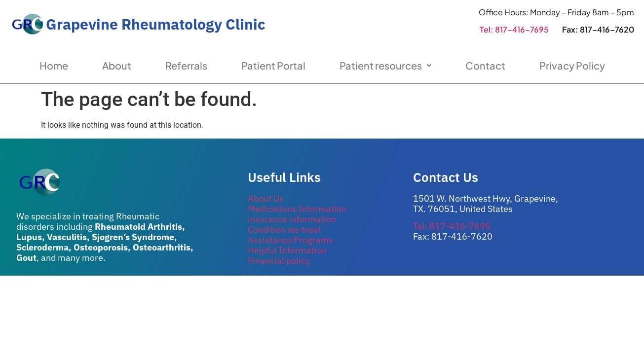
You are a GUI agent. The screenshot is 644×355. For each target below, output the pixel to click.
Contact (485, 65)
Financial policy (279, 261)
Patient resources (385, 65)
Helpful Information (287, 250)
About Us (266, 198)
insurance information (292, 219)
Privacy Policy (572, 65)
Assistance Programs (290, 240)
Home (54, 65)
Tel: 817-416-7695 (514, 29)
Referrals (186, 65)
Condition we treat (284, 230)
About (117, 65)
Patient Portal (273, 65)
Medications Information (297, 209)
